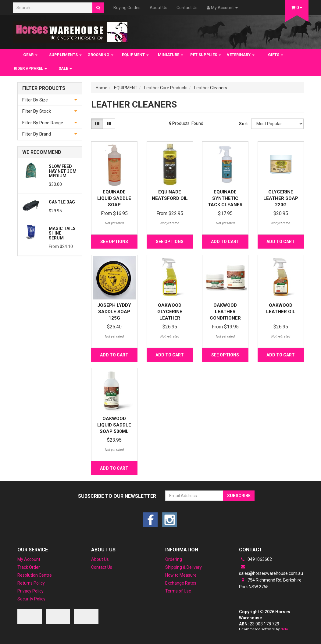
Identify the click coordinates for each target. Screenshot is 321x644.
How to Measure (181, 575)
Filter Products (44, 88)
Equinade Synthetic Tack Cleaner (225, 198)
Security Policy (31, 599)
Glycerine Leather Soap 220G (281, 198)
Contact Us (187, 8)
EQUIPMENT (135, 55)
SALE (65, 68)
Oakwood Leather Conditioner (225, 312)
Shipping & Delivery (184, 567)
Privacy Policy (30, 591)
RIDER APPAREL (30, 68)
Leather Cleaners (211, 88)
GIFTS (276, 55)
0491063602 (255, 559)
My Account (29, 559)
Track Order (29, 567)
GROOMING (100, 55)
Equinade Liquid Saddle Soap (114, 198)
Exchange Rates (181, 583)
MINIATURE (171, 55)
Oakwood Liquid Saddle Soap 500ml (114, 425)
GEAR (30, 55)
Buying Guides (127, 8)
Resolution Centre (35, 575)
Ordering (174, 559)
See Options (114, 242)
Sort (243, 124)
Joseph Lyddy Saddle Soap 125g (114, 312)
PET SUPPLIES (206, 55)
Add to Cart (225, 242)
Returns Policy (31, 583)
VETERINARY (241, 55)
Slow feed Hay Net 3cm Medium (63, 171)
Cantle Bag (62, 202)
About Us (159, 8)
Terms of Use (178, 591)
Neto (284, 629)
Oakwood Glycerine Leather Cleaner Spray (170, 318)
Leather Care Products (166, 88)
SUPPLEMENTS (65, 55)
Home (102, 88)
